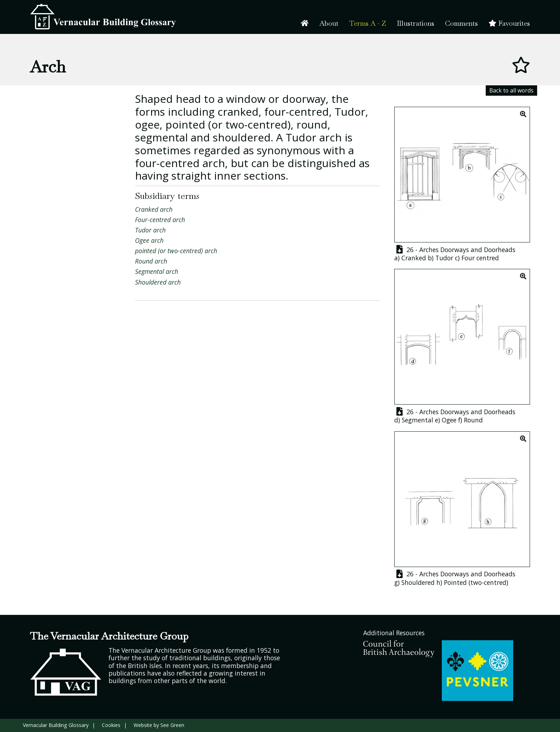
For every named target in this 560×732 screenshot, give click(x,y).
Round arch (151, 261)
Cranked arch (154, 209)
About (329, 23)
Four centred (480, 258)
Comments (461, 23)
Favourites (509, 23)
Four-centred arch (160, 220)
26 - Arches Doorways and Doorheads (455, 250)
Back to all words (511, 90)
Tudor (444, 258)
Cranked (414, 258)
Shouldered (418, 582)
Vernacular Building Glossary (56, 725)
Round (473, 420)
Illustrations (416, 23)
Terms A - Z (368, 23)
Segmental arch (157, 271)
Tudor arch (150, 230)
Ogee (449, 420)
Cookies (111, 725)
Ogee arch (149, 240)
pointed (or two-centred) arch (176, 251)
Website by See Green (159, 725)
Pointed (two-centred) (476, 582)
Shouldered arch (158, 282)
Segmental (417, 420)
